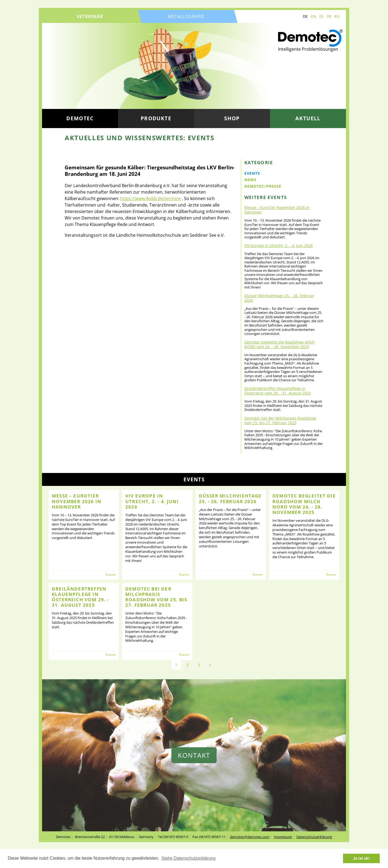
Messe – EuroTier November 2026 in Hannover (277, 210)
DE (305, 16)
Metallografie (186, 16)
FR (329, 16)
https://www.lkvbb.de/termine (150, 198)
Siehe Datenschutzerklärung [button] (188, 858)
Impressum (283, 837)
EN (313, 16)
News (250, 180)
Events (252, 173)
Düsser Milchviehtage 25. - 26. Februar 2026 (279, 298)
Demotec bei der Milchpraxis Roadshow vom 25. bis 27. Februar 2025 (280, 420)
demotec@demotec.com (250, 837)
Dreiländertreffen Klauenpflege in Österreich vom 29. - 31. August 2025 (278, 391)
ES (321, 16)
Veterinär (90, 16)
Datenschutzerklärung (314, 837)
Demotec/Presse (263, 186)
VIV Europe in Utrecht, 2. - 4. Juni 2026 (279, 246)
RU (337, 16)
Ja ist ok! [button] (361, 858)
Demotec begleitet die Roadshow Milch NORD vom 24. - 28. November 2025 (280, 344)
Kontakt (194, 755)
